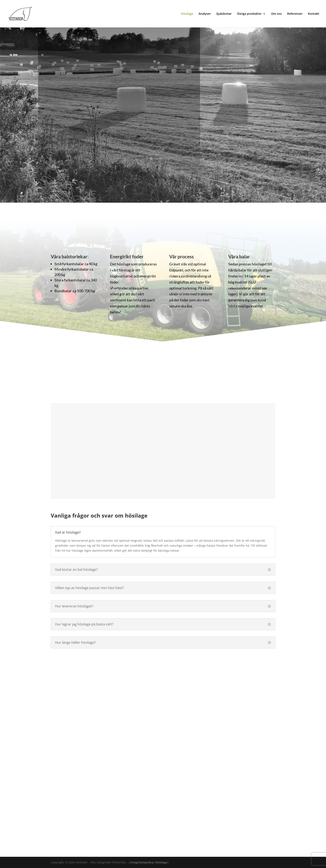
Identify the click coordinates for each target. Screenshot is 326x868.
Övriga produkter (249, 14)
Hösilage (187, 14)
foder (114, 282)
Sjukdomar (224, 14)
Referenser (295, 14)
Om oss (276, 14)
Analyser (205, 14)
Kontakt (314, 14)
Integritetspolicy (142, 862)
